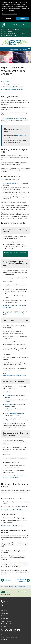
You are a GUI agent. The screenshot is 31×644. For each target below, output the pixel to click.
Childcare (23, 33)
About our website (6, 621)
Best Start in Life (21, 135)
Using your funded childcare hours (13, 87)
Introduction (7, 81)
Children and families (13, 29)
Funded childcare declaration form (13, 89)
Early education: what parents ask (13, 313)
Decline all (8, 19)
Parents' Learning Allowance (13, 413)
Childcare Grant (9, 409)
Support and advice (8, 31)
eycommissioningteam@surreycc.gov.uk (15, 375)
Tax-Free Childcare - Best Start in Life (12, 526)
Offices (6, 605)
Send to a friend (20, 587)
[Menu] (26, 25)
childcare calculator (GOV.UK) (19, 563)
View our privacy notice (9, 14)
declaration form (14, 195)
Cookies (3, 616)
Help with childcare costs (10, 35)
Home (3, 29)
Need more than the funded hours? (14, 118)
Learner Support (10, 400)
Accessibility (4, 618)
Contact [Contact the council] (5, 601)
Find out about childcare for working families (15, 254)
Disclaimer (4, 610)
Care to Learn (9, 395)
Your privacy (5, 613)
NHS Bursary (8, 404)
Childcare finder (12, 183)
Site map (4, 627)
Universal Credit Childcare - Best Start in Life (14, 510)
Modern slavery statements (9, 624)
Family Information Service (10, 33)
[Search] (16, 25)
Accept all (23, 19)
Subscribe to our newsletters (14, 592)
